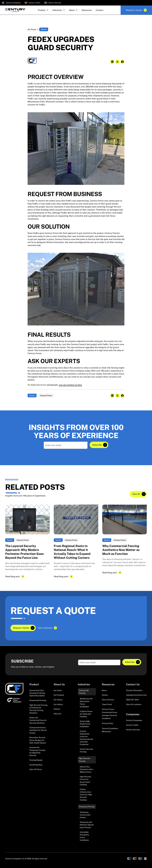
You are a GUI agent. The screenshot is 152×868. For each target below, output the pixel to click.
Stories (105, 695)
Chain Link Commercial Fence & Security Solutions (38, 720)
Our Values (58, 700)
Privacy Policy (108, 723)
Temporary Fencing (87, 806)
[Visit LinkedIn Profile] (145, 859)
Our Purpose (59, 695)
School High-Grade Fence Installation (85, 724)
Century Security (133, 730)
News (104, 690)
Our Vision (58, 690)
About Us (57, 714)
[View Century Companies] (129, 859)
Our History (58, 704)
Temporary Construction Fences (85, 815)
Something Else (36, 765)
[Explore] (99, 445)
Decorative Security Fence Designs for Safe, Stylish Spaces (38, 740)
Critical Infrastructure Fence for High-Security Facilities (86, 794)
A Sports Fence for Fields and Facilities (86, 714)
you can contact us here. (71, 385)
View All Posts (108, 700)
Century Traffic (132, 725)
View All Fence (36, 769)
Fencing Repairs (36, 760)
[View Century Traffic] (135, 859)
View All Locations (134, 704)
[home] (15, 10)
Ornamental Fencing (38, 700)
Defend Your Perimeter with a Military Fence (87, 769)
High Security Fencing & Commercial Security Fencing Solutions (38, 709)
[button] (43, 10)
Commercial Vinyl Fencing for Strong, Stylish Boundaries (37, 693)
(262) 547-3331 (132, 700)
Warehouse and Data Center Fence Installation (86, 703)
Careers (57, 709)
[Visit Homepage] (14, 689)
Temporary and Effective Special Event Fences (87, 825)
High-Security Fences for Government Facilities (85, 781)
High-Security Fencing (84, 760)
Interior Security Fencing (86, 750)
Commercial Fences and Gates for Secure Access (38, 730)
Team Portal (107, 704)
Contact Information (134, 690)
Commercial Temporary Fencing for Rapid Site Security (37, 751)
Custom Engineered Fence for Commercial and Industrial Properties (86, 738)
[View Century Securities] (140, 859)
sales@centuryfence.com (136, 695)
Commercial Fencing (84, 692)
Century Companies (134, 720)
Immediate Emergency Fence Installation (84, 836)
